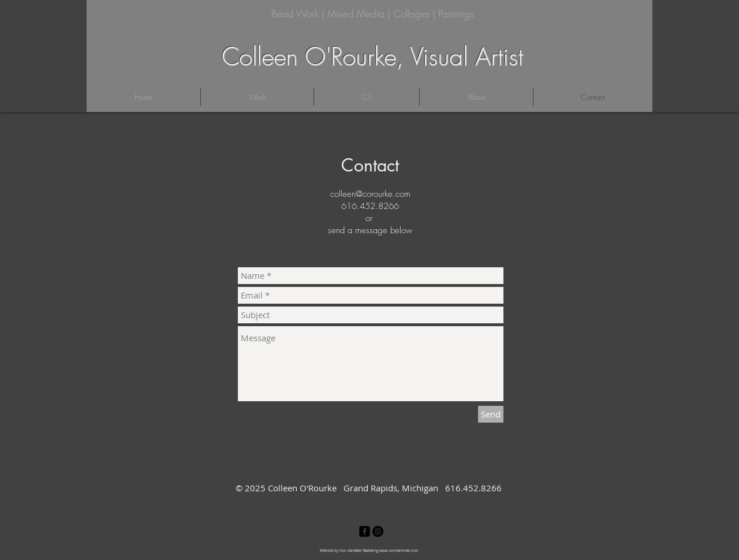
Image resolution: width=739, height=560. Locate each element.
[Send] (491, 414)
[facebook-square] (365, 531)
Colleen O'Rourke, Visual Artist (372, 57)
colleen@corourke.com (370, 194)
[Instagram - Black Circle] (378, 531)
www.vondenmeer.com (399, 551)
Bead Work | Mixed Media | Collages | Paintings (372, 14)
